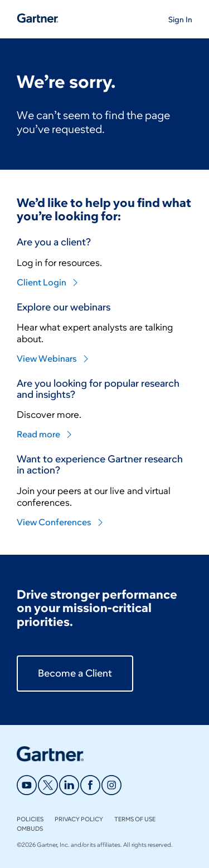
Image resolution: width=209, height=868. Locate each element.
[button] (180, 19)
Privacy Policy (79, 819)
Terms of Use (135, 819)
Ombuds (30, 828)
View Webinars (53, 359)
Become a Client (75, 673)
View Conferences (60, 522)
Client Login (48, 282)
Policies (30, 819)
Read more (45, 434)
